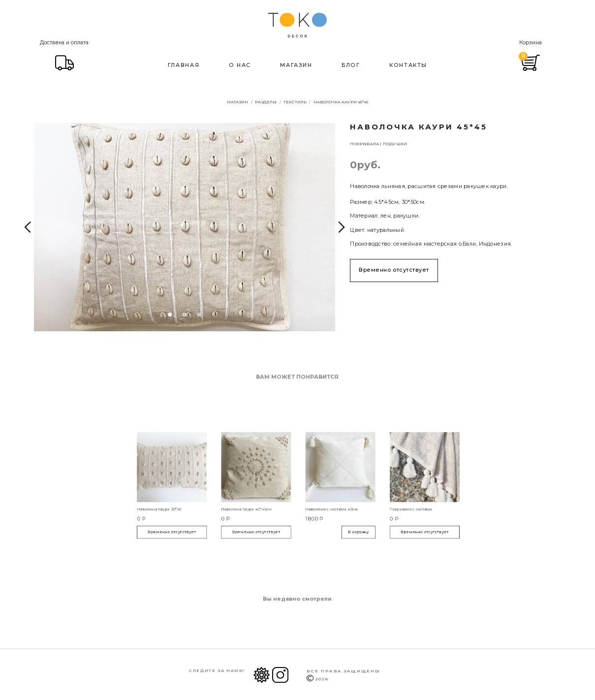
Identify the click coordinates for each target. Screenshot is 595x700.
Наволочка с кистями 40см (320, 501)
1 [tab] (170, 315)
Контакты (408, 64)
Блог (351, 64)
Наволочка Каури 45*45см (265, 501)
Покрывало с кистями (371, 501)
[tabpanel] (185, 227)
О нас (240, 64)
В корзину (337, 516)
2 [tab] (185, 315)
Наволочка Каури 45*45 (341, 102)
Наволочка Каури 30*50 (208, 501)
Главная (184, 64)
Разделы (266, 102)
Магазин (296, 64)
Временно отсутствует (394, 270)
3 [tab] (199, 315)
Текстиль (295, 102)
